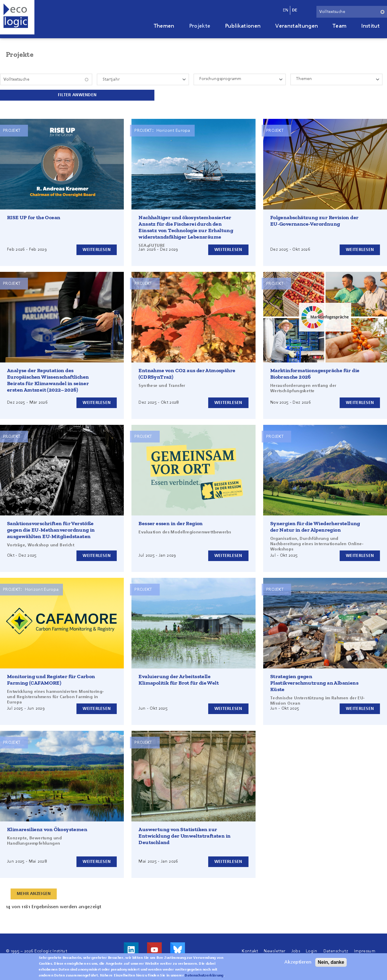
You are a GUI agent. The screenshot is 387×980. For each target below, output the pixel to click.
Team (340, 26)
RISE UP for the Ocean (34, 217)
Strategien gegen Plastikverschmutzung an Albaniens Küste (314, 682)
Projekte (200, 26)
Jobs (296, 951)
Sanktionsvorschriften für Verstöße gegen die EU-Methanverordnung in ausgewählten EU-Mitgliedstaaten (51, 529)
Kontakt (250, 951)
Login (312, 951)
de (295, 10)
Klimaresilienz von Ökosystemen (47, 829)
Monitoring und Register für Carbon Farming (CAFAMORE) (51, 679)
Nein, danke (331, 962)
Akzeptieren (298, 962)
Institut (370, 26)
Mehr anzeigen (34, 893)
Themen (164, 26)
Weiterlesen (96, 249)
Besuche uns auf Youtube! (154, 949)
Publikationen (243, 26)
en (286, 10)
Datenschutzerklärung (204, 976)
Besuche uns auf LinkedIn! (131, 949)
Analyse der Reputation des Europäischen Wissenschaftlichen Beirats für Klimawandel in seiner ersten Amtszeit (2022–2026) (48, 380)
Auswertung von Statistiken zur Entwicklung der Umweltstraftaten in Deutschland (185, 835)
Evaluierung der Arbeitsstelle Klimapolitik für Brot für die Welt (179, 679)
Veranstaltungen (297, 26)
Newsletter (275, 951)
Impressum (365, 951)
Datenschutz (336, 951)
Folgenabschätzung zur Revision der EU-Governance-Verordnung (315, 220)
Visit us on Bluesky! (178, 949)
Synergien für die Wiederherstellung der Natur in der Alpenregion (315, 526)
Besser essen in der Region (171, 523)
